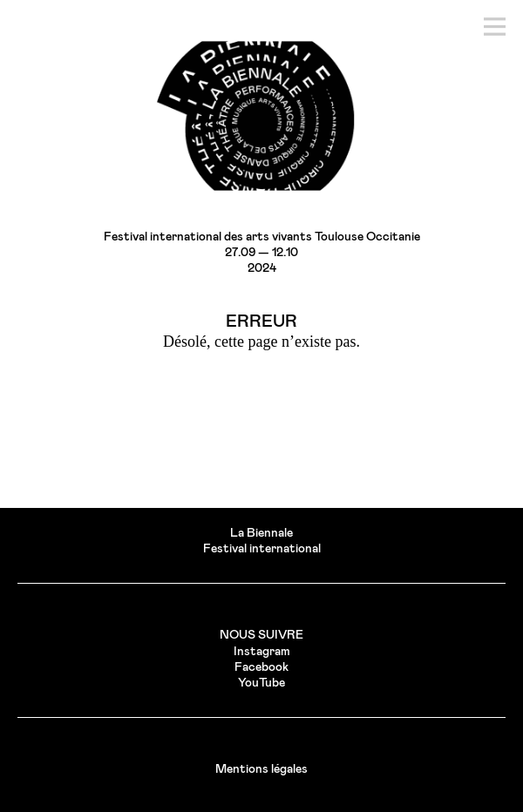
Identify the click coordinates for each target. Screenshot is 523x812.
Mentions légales (261, 769)
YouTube (261, 683)
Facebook (261, 667)
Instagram (262, 652)
